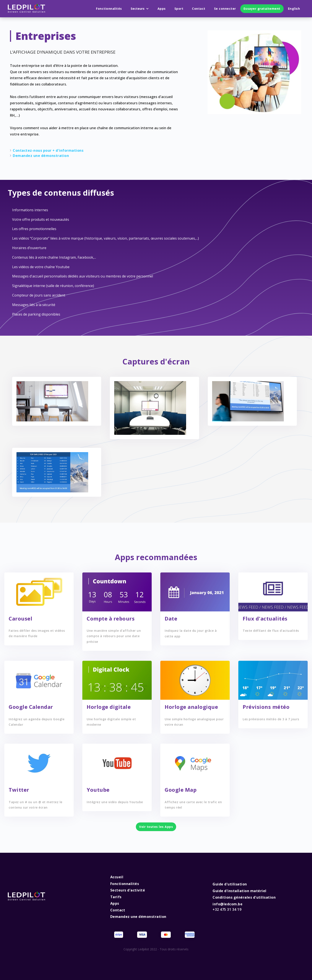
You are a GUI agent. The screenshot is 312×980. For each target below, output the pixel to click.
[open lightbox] (52, 401)
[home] (26, 9)
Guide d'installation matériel (240, 891)
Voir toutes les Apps (156, 827)
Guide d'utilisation (230, 884)
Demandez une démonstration (41, 156)
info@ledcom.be (227, 907)
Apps (162, 9)
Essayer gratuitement (262, 9)
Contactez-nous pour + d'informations (48, 150)
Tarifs (116, 897)
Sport (179, 9)
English (294, 9)
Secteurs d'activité (128, 890)
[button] (140, 9)
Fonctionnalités (109, 9)
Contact (199, 9)
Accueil (117, 877)
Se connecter (225, 9)
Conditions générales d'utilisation (244, 897)
